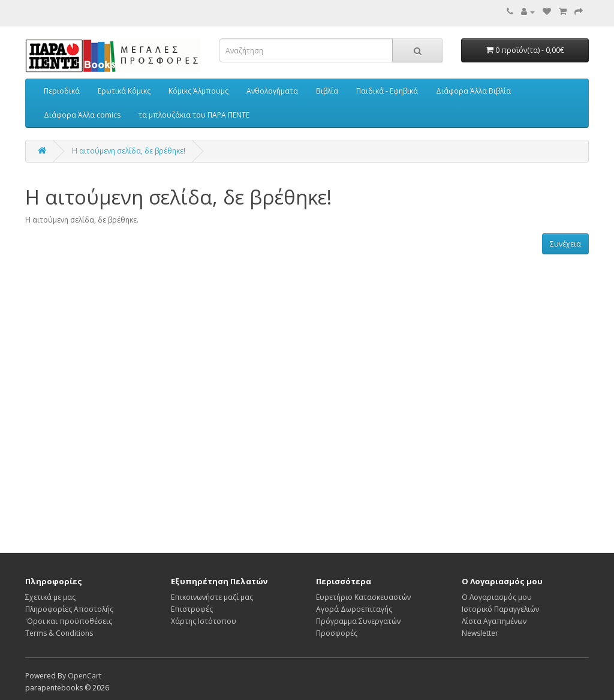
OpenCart (85, 676)
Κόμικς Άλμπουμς (198, 91)
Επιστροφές (192, 609)
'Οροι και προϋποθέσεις (69, 621)
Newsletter (480, 633)
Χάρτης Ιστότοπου (204, 621)
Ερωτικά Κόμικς (124, 91)
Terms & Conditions (59, 633)
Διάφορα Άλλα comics (82, 115)
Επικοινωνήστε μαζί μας (212, 597)
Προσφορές (337, 633)
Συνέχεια (565, 244)
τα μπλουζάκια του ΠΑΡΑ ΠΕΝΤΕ (194, 115)
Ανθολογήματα (272, 91)
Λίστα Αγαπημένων (494, 621)
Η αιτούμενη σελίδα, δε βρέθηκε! (129, 151)
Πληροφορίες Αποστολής (69, 609)
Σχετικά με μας (50, 597)
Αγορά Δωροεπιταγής (354, 609)
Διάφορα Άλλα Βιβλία (473, 91)
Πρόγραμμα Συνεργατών (358, 621)
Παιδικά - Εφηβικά (387, 91)
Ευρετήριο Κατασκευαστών (363, 597)
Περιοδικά (62, 91)
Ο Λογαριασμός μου (497, 597)
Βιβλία (327, 91)
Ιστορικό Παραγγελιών (500, 609)
